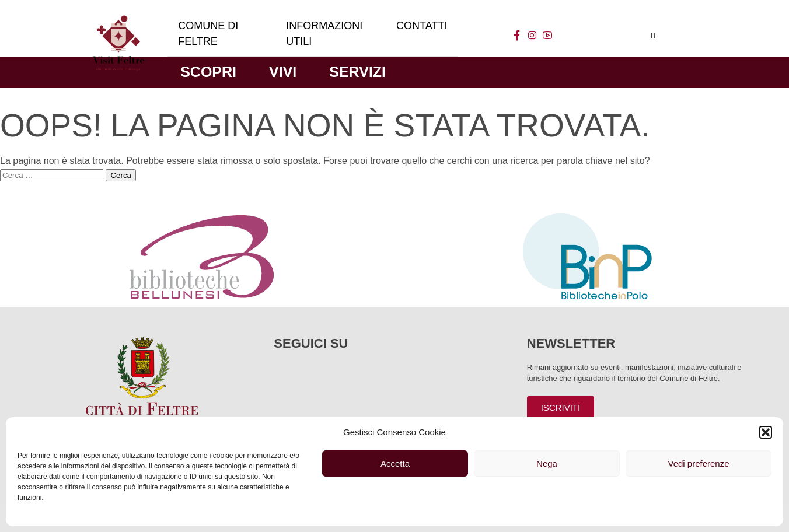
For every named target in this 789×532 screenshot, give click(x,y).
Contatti (422, 26)
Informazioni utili (324, 34)
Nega (547, 463)
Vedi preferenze (698, 463)
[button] (766, 432)
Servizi (357, 72)
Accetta (395, 463)
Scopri (208, 72)
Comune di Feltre (208, 34)
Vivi (283, 72)
